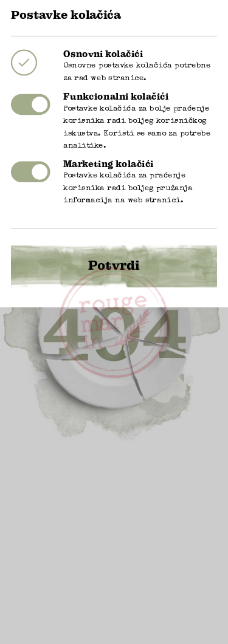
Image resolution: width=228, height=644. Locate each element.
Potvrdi (114, 252)
